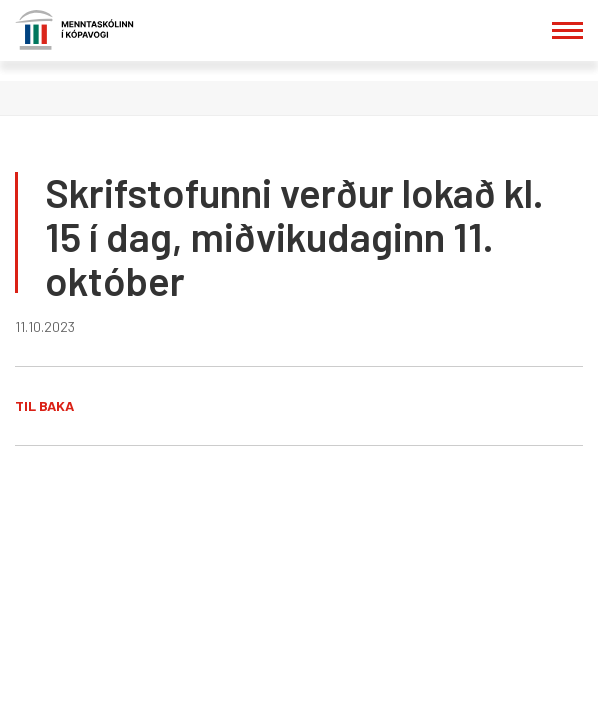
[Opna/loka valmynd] (567, 30)
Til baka (44, 405)
